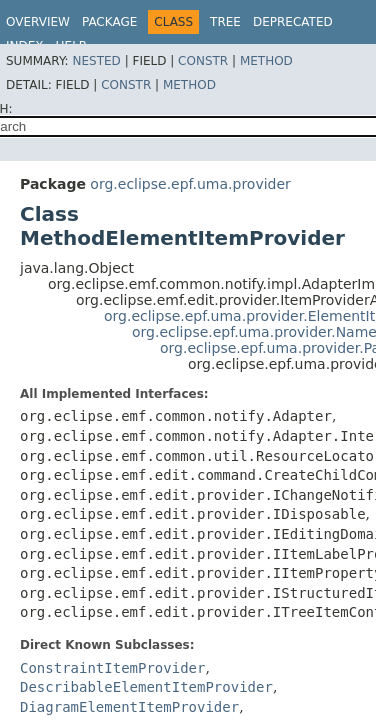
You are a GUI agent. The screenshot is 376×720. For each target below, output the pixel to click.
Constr (203, 61)
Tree (225, 22)
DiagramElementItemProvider (129, 707)
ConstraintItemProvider (112, 668)
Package (109, 22)
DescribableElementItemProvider (146, 687)
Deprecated (293, 22)
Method (266, 61)
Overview (38, 22)
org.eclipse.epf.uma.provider (190, 184)
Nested (96, 61)
